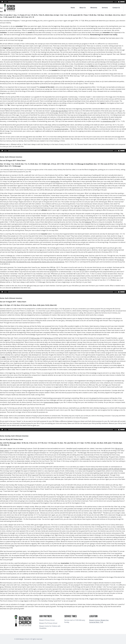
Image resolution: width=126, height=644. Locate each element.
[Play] (2, 2)
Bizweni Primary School (47, 620)
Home (73, 8)
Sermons (105, 8)
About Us (83, 8)
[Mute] (119, 2)
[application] (63, 2)
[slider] (61, 2)
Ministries (94, 8)
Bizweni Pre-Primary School (48, 623)
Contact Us (116, 8)
